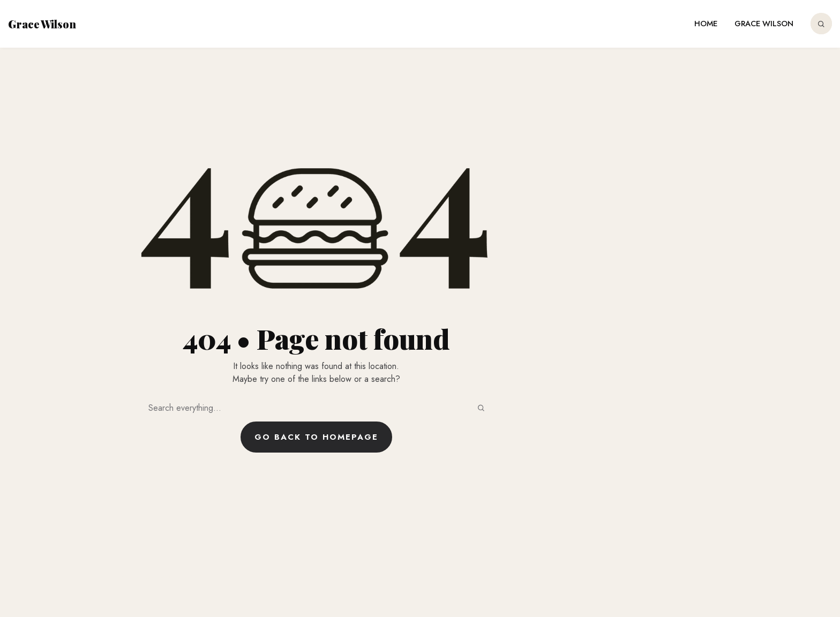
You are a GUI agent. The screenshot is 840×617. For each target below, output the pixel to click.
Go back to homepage (316, 437)
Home (706, 24)
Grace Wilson (42, 24)
